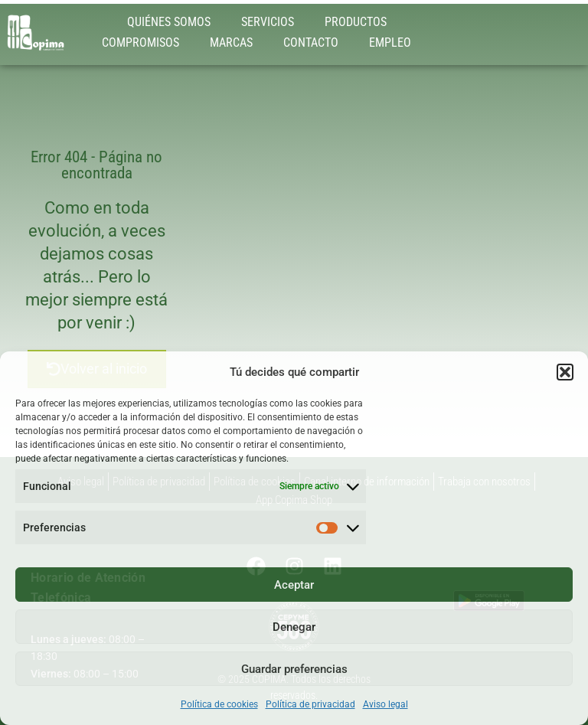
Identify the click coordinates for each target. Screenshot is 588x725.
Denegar (294, 627)
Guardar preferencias (294, 669)
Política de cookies (219, 704)
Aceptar (294, 585)
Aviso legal (385, 704)
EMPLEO (390, 42)
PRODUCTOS (356, 22)
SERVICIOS (268, 22)
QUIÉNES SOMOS (169, 22)
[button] (565, 372)
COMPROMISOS (140, 42)
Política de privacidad (310, 704)
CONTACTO (311, 42)
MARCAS (231, 42)
